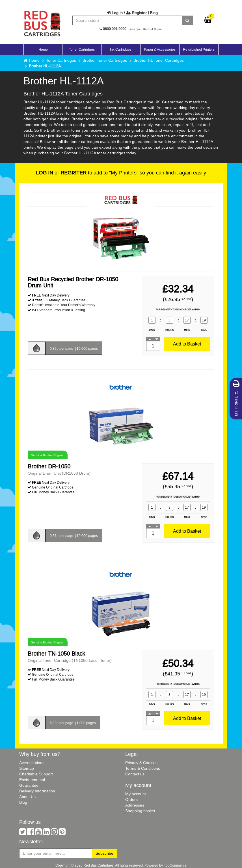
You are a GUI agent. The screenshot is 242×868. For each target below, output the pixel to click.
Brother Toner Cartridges (105, 60)
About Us (27, 797)
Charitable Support (36, 774)
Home (43, 49)
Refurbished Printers (199, 49)
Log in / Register (127, 13)
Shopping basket (140, 811)
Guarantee (29, 785)
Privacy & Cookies (141, 763)
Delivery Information (37, 791)
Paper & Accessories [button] (160, 49)
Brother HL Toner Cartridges (159, 60)
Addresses (135, 805)
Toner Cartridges (61, 60)
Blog (154, 13)
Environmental (32, 780)
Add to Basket (187, 344)
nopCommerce (175, 865)
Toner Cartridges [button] (82, 49)
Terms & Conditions (143, 768)
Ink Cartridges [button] (121, 49)
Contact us (135, 774)
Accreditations (32, 763)
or (61, 173)
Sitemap (27, 768)
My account (136, 794)
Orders (131, 799)
